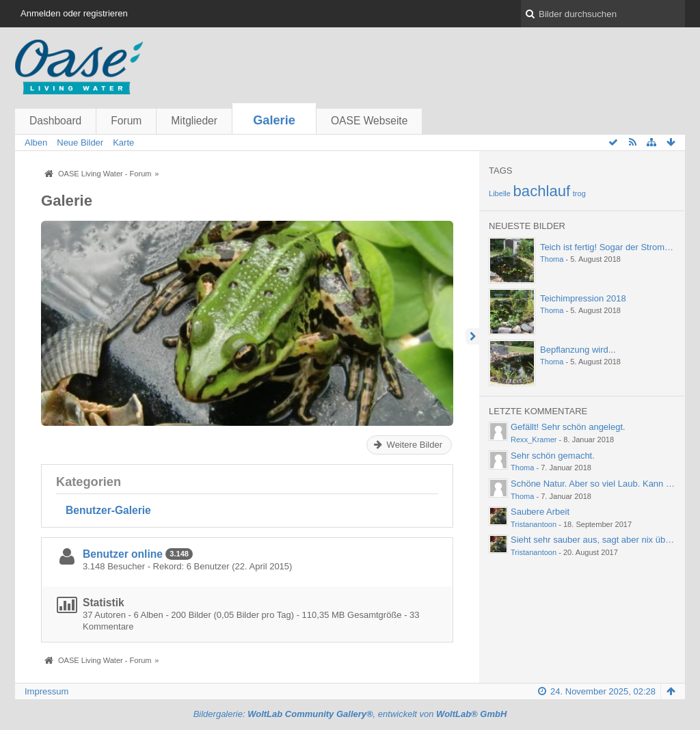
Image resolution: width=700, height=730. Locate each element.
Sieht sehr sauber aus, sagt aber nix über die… (604, 540)
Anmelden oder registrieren (74, 13)
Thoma (552, 259)
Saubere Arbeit (540, 512)
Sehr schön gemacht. (553, 456)
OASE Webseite (369, 121)
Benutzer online (123, 554)
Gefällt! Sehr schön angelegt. (568, 427)
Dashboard (55, 121)
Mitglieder (194, 121)
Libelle (500, 193)
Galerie (274, 120)
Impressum (46, 691)
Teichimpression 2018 (583, 298)
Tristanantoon (534, 524)
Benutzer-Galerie (108, 510)
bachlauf (542, 191)
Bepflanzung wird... (578, 350)
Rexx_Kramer (534, 440)
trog (579, 193)
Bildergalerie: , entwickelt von (350, 714)
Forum (126, 121)
